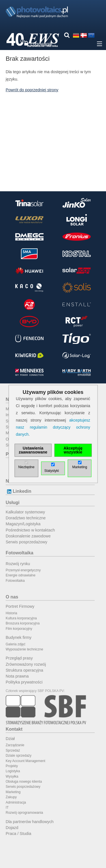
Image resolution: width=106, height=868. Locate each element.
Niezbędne (26, 467)
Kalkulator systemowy (25, 512)
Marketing (13, 792)
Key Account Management (25, 761)
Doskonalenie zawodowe (28, 536)
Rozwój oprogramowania (24, 813)
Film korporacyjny (19, 629)
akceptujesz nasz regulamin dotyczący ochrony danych (53, 427)
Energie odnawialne (20, 575)
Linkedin (19, 491)
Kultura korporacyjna (21, 618)
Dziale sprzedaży (19, 756)
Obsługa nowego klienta (24, 782)
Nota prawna (17, 676)
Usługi (13, 503)
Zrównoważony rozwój (26, 664)
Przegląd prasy (19, 658)
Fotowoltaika (20, 553)
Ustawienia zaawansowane (33, 450)
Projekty (12, 766)
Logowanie (41, 44)
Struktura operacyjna (24, 670)
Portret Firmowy (20, 606)
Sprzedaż (13, 750)
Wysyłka (12, 776)
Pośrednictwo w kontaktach (30, 530)
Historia (11, 613)
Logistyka (13, 771)
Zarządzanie (15, 745)
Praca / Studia (18, 834)
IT (7, 808)
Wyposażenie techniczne (24, 649)
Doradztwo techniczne (26, 518)
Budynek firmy (19, 637)
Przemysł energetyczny (23, 570)
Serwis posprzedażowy (26, 542)
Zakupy (11, 797)
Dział (10, 739)
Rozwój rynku (18, 564)
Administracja (16, 802)
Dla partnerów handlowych (30, 822)
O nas (12, 597)
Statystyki (52, 471)
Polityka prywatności (24, 682)
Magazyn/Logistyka (23, 524)
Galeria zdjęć (16, 644)
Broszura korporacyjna (23, 623)
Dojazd (12, 828)
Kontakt (14, 729)
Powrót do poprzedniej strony (32, 90)
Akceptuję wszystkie (73, 450)
